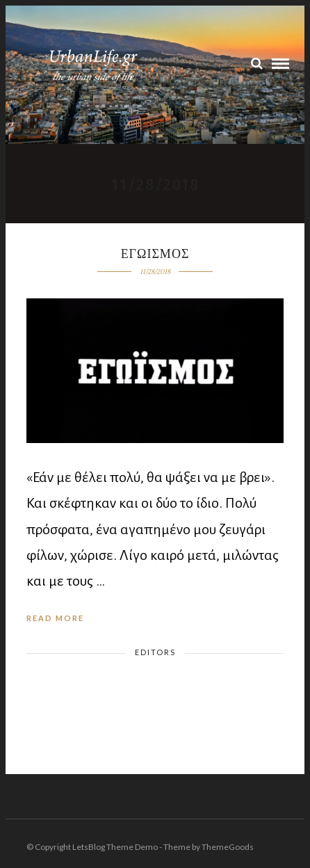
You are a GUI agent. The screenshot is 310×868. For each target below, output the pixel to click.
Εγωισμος (155, 254)
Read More (55, 618)
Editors (155, 652)
